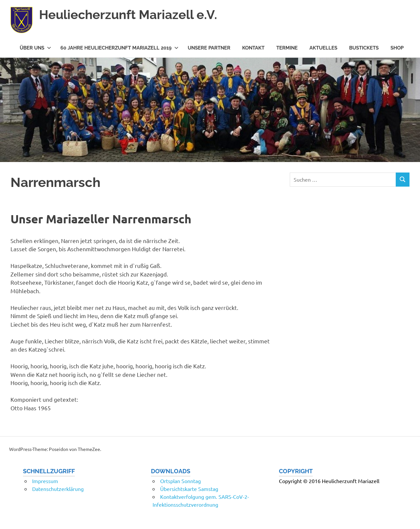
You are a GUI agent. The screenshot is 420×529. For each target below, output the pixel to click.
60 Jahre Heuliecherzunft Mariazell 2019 (119, 48)
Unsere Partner (209, 48)
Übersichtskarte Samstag (189, 489)
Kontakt (253, 48)
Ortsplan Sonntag (180, 481)
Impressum (45, 481)
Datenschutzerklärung (58, 489)
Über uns (35, 48)
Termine (287, 48)
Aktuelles (323, 48)
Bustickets (364, 48)
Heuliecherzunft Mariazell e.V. (128, 15)
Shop (397, 48)
